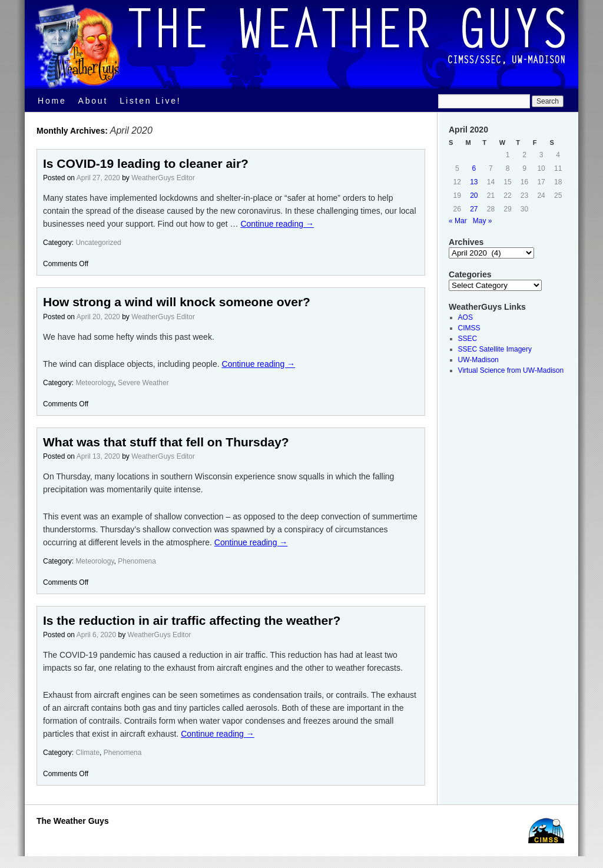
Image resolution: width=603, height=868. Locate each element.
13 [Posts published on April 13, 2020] (474, 182)
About (93, 101)
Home (52, 101)
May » (483, 221)
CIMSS (469, 328)
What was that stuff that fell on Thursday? (166, 442)
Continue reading (277, 224)
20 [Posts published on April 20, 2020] (474, 196)
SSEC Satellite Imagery (495, 349)
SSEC (468, 339)
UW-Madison (478, 360)
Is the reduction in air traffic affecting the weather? (192, 620)
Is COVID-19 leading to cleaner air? (146, 163)
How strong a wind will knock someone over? (177, 302)
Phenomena (137, 561)
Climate (87, 753)
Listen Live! (150, 101)
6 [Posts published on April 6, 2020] (474, 168)
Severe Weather (143, 383)
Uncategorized (98, 243)
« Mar (458, 221)
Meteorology (95, 383)
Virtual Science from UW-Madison (511, 370)
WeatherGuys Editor (163, 178)
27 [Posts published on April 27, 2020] (474, 209)
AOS (465, 317)
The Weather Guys (73, 821)
